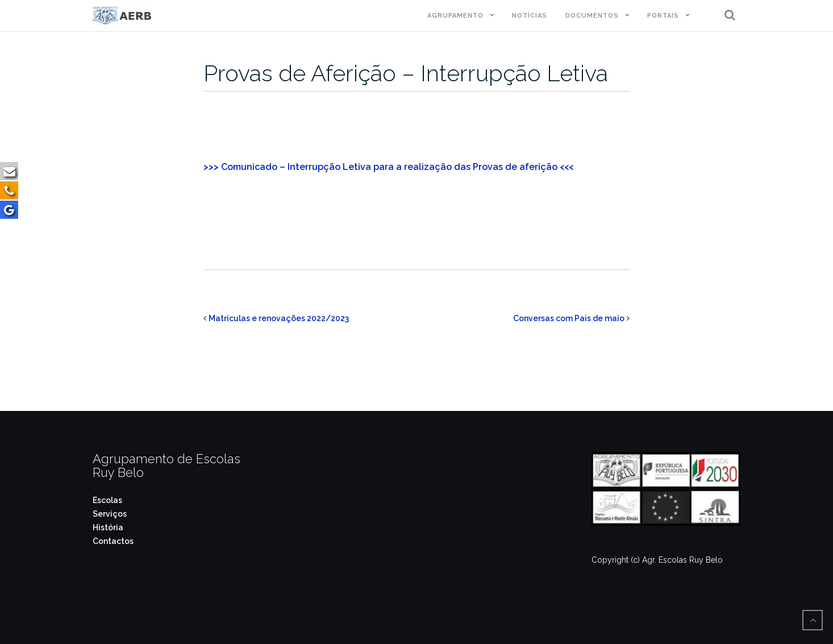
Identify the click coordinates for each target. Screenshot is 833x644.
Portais (663, 16)
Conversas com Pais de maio (569, 318)
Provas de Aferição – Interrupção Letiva (406, 73)
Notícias (530, 16)
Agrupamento (455, 16)
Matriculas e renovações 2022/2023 (279, 318)
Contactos (113, 541)
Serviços (110, 514)
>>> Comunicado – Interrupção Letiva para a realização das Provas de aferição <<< (388, 167)
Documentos (592, 16)
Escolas (107, 500)
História (108, 527)
